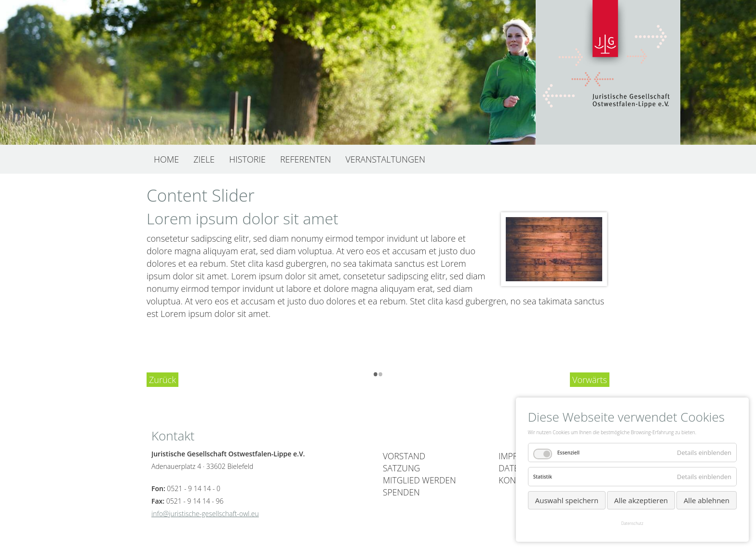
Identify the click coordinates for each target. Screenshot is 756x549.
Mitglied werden (419, 480)
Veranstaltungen (385, 159)
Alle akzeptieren (641, 500)
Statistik (543, 477)
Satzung (401, 468)
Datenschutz (633, 523)
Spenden (401, 492)
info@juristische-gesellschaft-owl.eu (205, 514)
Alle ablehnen (707, 500)
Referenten (306, 159)
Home (166, 159)
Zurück (162, 380)
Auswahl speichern (567, 500)
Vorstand (404, 456)
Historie (247, 159)
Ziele (204, 159)
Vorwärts (590, 380)
